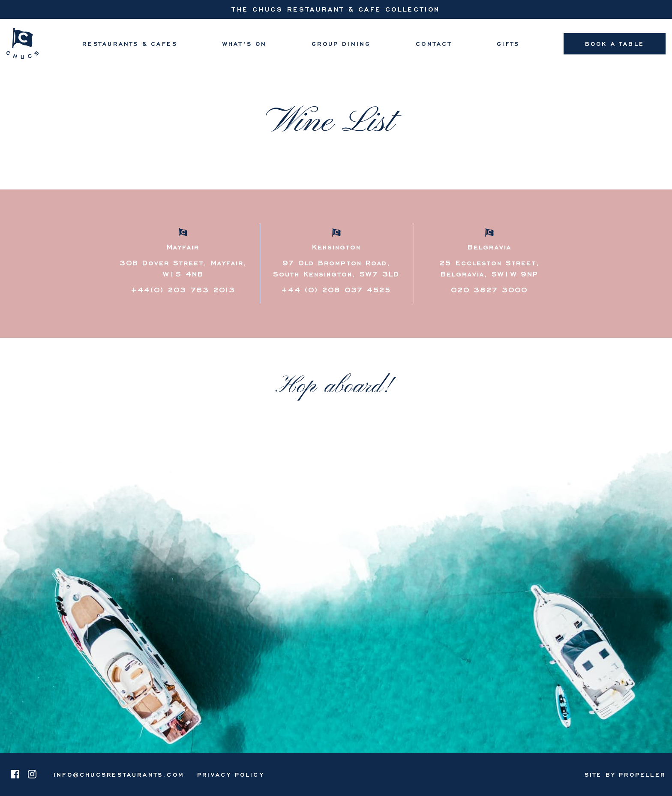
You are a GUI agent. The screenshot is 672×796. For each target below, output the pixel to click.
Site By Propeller (625, 774)
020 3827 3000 (489, 289)
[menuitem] (130, 44)
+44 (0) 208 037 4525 (336, 289)
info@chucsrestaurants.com (119, 774)
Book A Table (615, 44)
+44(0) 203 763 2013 (183, 289)
